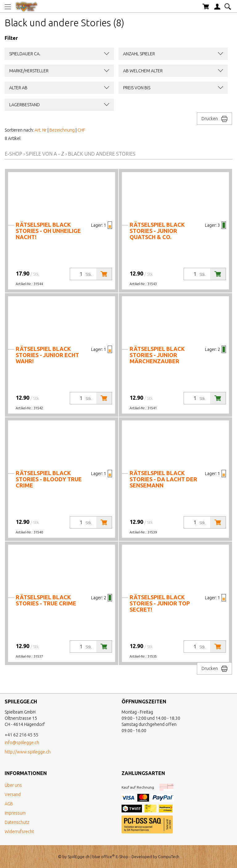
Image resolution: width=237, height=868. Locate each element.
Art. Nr (41, 130)
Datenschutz (17, 822)
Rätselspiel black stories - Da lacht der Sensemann (163, 479)
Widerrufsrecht (19, 832)
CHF (81, 130)
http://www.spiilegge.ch (28, 752)
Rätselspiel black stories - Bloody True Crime (49, 479)
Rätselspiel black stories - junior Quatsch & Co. (157, 231)
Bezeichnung (62, 130)
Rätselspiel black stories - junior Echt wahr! (47, 355)
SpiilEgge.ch (79, 857)
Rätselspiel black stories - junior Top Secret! (160, 603)
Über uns (13, 785)
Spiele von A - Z (45, 154)
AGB (9, 804)
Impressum (15, 813)
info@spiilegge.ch (22, 743)
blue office (104, 857)
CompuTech (169, 857)
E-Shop (13, 154)
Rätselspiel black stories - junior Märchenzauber (157, 355)
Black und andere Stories (102, 154)
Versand (13, 794)
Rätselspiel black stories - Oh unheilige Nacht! (48, 231)
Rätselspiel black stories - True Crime (46, 600)
